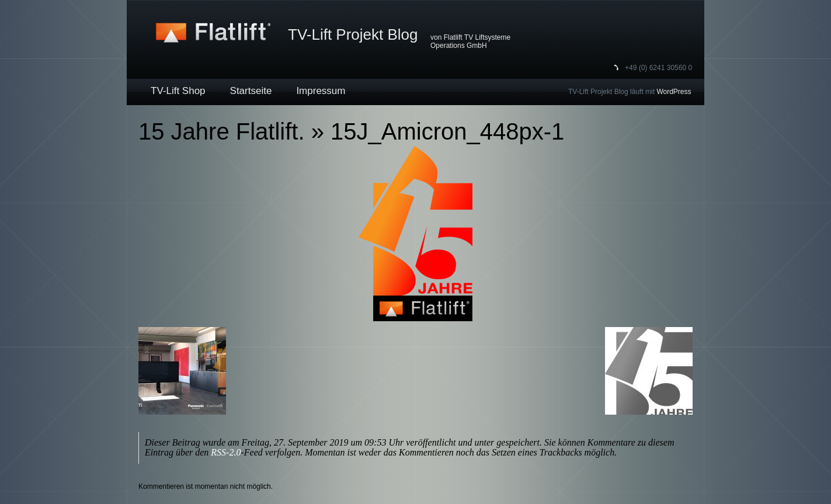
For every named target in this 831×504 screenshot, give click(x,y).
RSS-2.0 (226, 452)
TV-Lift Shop (178, 91)
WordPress (674, 92)
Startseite (251, 91)
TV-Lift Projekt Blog (353, 34)
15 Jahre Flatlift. (222, 131)
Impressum (321, 91)
